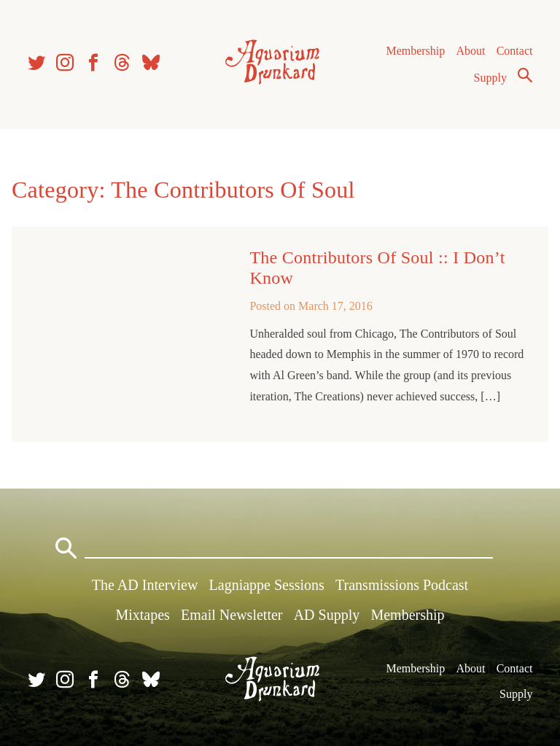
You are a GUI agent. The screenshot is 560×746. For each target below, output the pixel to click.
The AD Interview (145, 585)
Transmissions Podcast (402, 585)
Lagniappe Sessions (267, 585)
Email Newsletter (232, 615)
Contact (515, 51)
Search (525, 75)
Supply (490, 78)
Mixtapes (142, 615)
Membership (415, 51)
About (470, 51)
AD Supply (327, 615)
